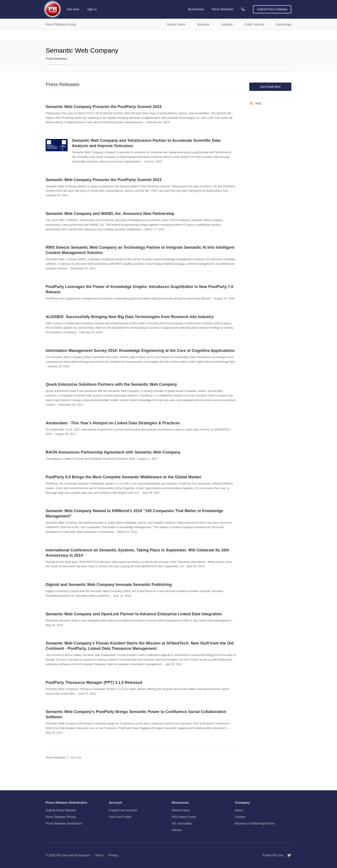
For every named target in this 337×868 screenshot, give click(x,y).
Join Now (73, 9)
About (239, 810)
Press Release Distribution (64, 823)
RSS (258, 104)
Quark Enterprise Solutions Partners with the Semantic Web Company (111, 384)
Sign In (92, 9)
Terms (99, 855)
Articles (177, 830)
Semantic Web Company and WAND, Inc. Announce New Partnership (110, 214)
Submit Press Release (272, 9)
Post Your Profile (120, 817)
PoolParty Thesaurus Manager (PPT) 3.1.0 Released (94, 683)
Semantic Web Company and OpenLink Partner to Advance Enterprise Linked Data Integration (134, 614)
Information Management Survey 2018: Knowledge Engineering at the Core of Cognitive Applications (140, 351)
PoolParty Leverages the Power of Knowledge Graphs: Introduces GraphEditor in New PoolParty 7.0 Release (139, 289)
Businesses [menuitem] (196, 9)
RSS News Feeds (184, 817)
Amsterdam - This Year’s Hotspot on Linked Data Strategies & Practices (113, 423)
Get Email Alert (270, 87)
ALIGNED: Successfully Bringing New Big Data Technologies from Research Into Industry (130, 317)
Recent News (181, 810)
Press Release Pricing (61, 817)
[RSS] (252, 103)
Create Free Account (123, 810)
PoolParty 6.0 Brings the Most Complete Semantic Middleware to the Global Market (123, 477)
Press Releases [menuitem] (222, 9)
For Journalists (182, 823)
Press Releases (57, 59)
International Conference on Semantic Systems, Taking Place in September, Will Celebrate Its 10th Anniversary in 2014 (137, 553)
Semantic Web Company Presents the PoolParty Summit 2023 (104, 180)
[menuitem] (243, 9)
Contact (240, 817)
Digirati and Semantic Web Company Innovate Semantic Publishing (109, 585)
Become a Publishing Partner (255, 823)
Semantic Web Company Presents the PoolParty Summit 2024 (104, 107)
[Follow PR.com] (287, 855)
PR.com (62, 855)
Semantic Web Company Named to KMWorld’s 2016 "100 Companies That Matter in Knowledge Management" (134, 513)
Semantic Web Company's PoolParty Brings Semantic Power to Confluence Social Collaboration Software (136, 714)
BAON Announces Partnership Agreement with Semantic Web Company (113, 452)
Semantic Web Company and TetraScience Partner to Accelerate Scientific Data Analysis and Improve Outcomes (146, 143)
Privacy (113, 855)
